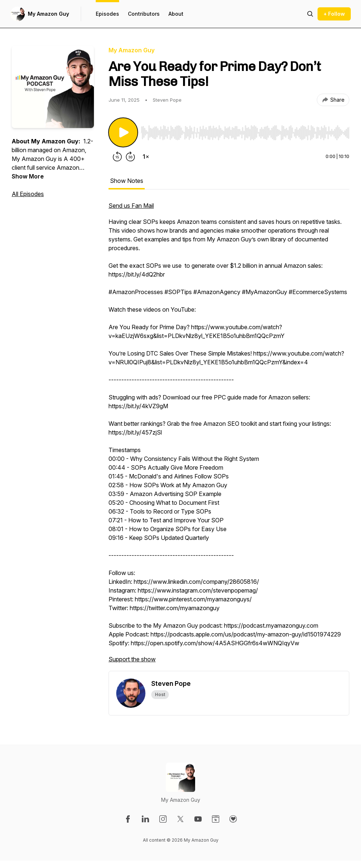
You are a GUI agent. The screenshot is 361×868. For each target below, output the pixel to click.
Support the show (132, 659)
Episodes (107, 14)
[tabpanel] (229, 436)
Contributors (144, 14)
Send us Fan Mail (131, 206)
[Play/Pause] (123, 132)
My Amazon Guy (48, 14)
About (176, 14)
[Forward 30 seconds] (130, 157)
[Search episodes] (310, 14)
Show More (28, 176)
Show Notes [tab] (127, 181)
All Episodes (28, 194)
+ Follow (334, 14)
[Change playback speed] (146, 157)
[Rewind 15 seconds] (117, 157)
